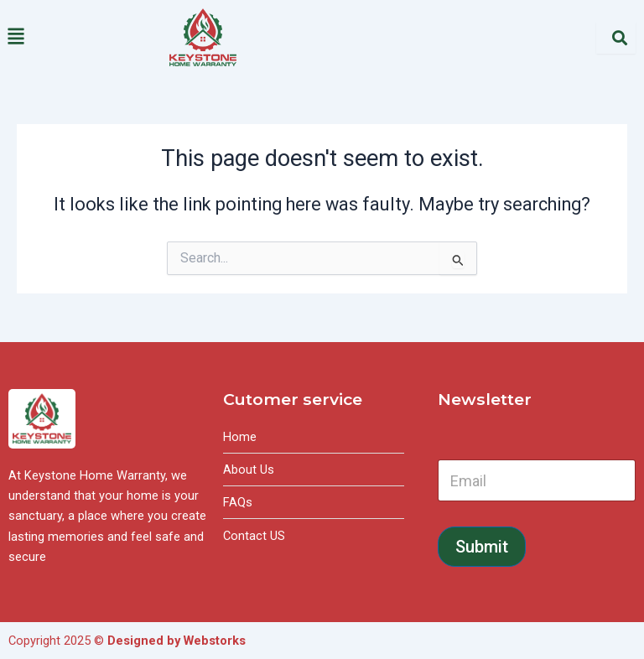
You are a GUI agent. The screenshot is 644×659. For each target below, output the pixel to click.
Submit (482, 547)
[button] (80, 37)
